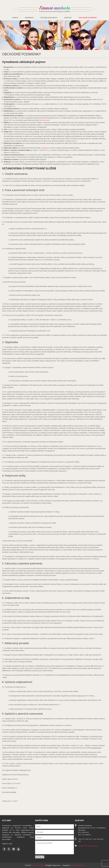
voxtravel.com (44, 120)
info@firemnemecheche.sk (88, 846)
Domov (15, 18)
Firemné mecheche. (38, 865)
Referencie (29, 18)
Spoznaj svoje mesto (49, 18)
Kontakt (68, 18)
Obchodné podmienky (88, 18)
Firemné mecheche (77, 865)
